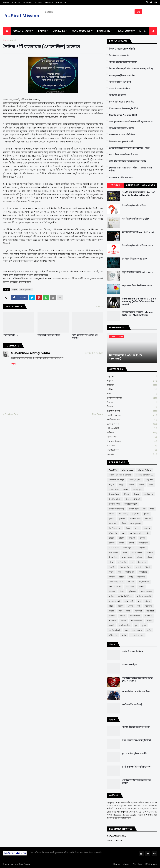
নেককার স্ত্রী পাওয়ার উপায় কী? (122, 102)
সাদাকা (123, 621)
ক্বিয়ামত (132, 407)
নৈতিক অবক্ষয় (127, 557)
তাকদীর (142, 538)
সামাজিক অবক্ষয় (136, 621)
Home (6, 2)
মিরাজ (122, 591)
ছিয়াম (128, 528)
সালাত (149, 621)
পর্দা (132, 562)
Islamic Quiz (132, 185)
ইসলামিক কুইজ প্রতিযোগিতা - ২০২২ (137, 246)
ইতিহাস (127, 494)
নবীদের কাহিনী (132, 428)
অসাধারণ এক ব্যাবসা (118, 95)
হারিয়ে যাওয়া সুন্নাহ (137, 635)
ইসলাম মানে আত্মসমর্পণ (119, 55)
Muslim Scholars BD (145, 475)
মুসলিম (111, 596)
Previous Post (11, 414)
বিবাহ (131, 577)
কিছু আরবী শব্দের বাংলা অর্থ (49, 335)
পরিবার (149, 557)
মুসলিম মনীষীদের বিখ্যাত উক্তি (135, 259)
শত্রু (139, 606)
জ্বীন (148, 533)
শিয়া (120, 611)
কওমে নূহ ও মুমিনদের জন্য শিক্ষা (122, 75)
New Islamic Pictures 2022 (123, 115)
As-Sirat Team (22, 864)
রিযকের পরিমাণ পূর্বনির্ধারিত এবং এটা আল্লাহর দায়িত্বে (131, 69)
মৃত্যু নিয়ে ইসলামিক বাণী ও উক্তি (135, 219)
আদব (132, 394)
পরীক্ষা (111, 562)
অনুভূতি (132, 385)
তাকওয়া (132, 538)
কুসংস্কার (122, 519)
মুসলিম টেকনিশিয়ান (125, 596)
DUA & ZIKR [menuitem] (59, 31)
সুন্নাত (144, 625)
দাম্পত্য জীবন (143, 543)
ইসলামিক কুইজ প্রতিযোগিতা (134, 206)
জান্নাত (137, 528)
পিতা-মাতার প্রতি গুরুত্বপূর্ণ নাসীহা (123, 108)
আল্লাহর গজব (114, 489)
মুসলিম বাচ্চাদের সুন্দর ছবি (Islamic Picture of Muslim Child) (137, 314)
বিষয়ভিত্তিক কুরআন (116, 582)
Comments (149, 185)
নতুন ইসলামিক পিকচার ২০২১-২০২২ (137, 272)
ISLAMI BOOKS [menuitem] (125, 31)
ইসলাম (136, 494)
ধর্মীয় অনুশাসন (129, 548)
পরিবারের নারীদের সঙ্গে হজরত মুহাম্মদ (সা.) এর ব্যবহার (137, 679)
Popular (115, 185)
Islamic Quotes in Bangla (120, 475)
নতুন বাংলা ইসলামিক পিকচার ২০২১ (137, 286)
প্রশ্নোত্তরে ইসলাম (132, 441)
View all (99, 306)
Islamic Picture (144, 470)
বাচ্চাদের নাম (130, 572)
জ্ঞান (124, 533)
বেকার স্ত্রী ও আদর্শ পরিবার (120, 89)
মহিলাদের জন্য (132, 450)
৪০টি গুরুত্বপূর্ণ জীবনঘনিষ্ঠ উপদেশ (136, 767)
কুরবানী (111, 519)
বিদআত (112, 577)
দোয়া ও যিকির (132, 424)
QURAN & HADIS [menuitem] (22, 31)
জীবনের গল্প (113, 533)
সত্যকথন (132, 454)
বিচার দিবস (143, 572)
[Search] (89, 12)
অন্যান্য (132, 485)
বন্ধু (119, 572)
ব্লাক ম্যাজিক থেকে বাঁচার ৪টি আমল (123, 155)
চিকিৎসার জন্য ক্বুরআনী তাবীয (121, 142)
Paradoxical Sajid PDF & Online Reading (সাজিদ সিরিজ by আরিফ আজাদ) (139, 302)
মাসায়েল (112, 591)
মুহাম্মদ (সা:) (129, 601)
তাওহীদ (122, 538)
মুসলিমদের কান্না (114, 601)
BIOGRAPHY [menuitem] (104, 31)
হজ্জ (126, 630)
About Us (16, 2)
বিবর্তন (122, 577)
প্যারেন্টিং (112, 567)
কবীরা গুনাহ (123, 514)
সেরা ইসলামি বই (114, 630)
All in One (49, 2)
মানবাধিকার (130, 587)
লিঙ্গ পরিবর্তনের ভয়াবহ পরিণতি (122, 49)
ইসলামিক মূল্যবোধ (132, 398)
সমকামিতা (148, 616)
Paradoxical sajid (117, 480)
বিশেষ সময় (141, 577)
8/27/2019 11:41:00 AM (94, 353)
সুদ (136, 625)
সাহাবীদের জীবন (124, 625)
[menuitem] (7, 31)
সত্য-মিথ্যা (150, 611)
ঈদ (144, 509)
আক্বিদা (132, 389)
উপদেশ (132, 403)
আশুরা (126, 489)
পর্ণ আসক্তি (122, 562)
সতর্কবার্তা (138, 611)
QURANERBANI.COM (117, 836)
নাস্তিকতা (132, 433)
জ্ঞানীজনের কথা (132, 420)
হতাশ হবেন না (137, 630)
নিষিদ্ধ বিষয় (132, 437)
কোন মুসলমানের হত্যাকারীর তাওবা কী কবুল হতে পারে (131, 122)
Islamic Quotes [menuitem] (81, 31)
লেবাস (130, 606)
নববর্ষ (125, 553)
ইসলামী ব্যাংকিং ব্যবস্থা (116, 509)
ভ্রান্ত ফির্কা (132, 446)
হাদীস (149, 630)
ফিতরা (148, 567)
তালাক (122, 543)
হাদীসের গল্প (113, 635)
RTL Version (61, 2)
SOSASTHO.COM (115, 841)
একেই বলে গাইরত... (130, 665)
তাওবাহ (112, 538)
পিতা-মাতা (142, 562)
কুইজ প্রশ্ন (136, 514)
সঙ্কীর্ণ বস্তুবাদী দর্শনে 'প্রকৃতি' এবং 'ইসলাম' (85, 337)
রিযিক (111, 606)
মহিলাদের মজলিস (115, 587)
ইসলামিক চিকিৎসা (115, 499)
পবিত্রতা (139, 557)
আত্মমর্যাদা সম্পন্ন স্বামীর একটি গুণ (136, 691)
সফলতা (123, 616)
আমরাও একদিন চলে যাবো (120, 82)
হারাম (124, 635)
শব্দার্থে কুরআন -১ (11, 335)
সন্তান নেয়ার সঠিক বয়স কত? (121, 177)
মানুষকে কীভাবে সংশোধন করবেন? (123, 62)
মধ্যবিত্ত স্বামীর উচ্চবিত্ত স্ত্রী (132, 705)
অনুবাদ (14, 40)
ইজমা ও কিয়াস (114, 494)
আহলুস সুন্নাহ (138, 489)
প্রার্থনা (138, 567)
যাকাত (147, 601)
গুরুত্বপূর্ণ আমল (26, 289)
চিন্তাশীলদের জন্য (132, 415)
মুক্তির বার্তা (133, 591)
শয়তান (111, 611)
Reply (14, 363)
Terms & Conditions (32, 2)
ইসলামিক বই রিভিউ (133, 499)
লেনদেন (121, 606)
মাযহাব (141, 587)
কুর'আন (147, 514)
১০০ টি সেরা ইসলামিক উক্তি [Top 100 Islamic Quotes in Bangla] (139, 194)
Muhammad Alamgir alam (30, 353)
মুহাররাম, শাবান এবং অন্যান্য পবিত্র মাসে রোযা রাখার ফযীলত (130, 169)
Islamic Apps (127, 470)
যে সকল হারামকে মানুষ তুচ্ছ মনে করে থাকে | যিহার (129, 148)
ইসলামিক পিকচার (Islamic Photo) (138, 232)
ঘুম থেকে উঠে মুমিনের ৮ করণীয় (122, 128)
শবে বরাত (148, 606)
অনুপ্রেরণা (132, 376)
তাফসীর (112, 543)
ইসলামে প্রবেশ (134, 509)
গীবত (124, 523)
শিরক (128, 611)
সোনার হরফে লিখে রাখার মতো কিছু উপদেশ (137, 782)
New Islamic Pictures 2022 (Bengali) (126, 357)
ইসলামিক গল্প (148, 494)
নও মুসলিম (142, 548)
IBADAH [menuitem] (42, 31)
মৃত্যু (139, 601)
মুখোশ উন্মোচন (146, 591)
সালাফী (111, 625)
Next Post (97, 414)
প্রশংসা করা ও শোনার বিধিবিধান (122, 135)
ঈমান (152, 509)
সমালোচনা (113, 621)
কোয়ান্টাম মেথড (135, 519)
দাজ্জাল (131, 543)
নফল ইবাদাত (113, 553)
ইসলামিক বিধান (114, 504)
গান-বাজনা (113, 523)
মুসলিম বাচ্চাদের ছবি (144, 596)
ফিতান (111, 572)
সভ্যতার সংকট (135, 616)
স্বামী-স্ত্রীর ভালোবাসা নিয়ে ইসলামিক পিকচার (127, 161)
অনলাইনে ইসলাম (135, 480)
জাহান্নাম (147, 528)
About (126, 864)
